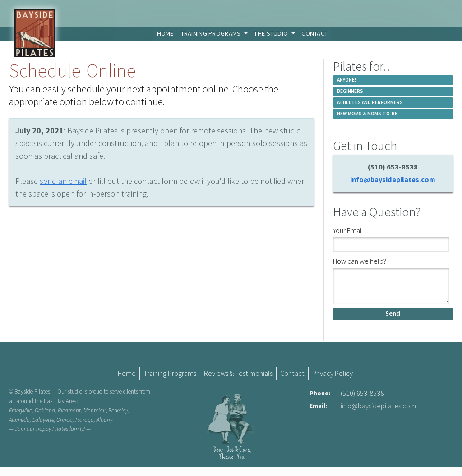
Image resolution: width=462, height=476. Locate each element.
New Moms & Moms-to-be (367, 114)
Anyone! (346, 80)
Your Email (348, 230)
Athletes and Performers (370, 102)
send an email (63, 181)
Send (393, 322)
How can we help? (360, 261)
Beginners (350, 91)
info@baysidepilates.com (393, 179)
